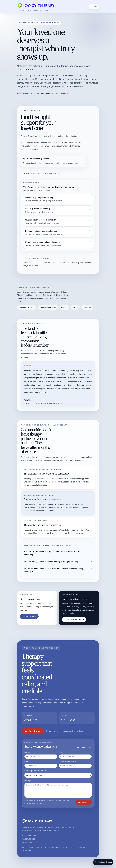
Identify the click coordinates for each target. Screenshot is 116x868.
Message (58, 789)
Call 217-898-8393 (62, 93)
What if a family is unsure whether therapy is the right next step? (58, 561)
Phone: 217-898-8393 (29, 836)
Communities (26, 850)
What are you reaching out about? (58, 774)
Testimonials (81, 847)
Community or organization (75, 764)
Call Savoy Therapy (33, 731)
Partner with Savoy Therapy (74, 620)
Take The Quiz (25, 93)
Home (24, 847)
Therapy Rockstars (51, 847)
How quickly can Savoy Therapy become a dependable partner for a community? (58, 553)
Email (75, 755)
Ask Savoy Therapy (103, 862)
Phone (41, 764)
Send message (83, 802)
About (31, 847)
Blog (72, 847)
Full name (41, 755)
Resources (64, 847)
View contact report (84, 747)
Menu (94, 7)
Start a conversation (43, 93)
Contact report (27, 842)
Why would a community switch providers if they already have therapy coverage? (58, 570)
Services (38, 847)
